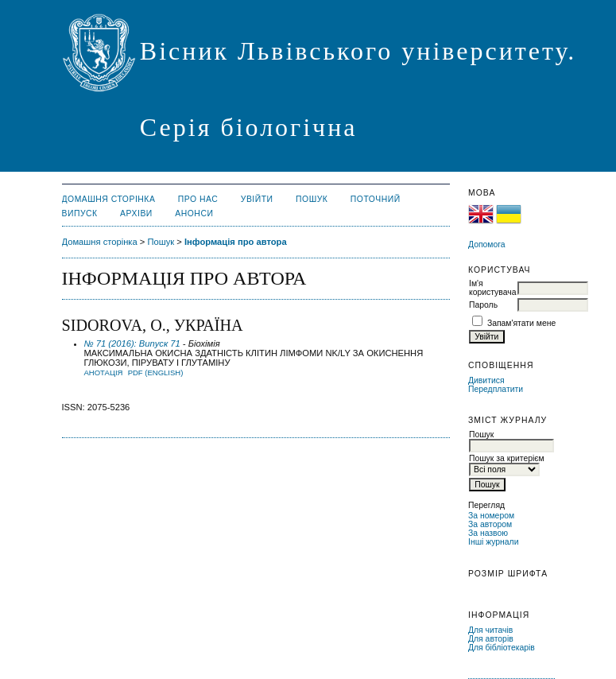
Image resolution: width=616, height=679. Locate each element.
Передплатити (496, 389)
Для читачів (490, 630)
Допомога (487, 244)
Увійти (257, 199)
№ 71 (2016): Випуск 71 (132, 343)
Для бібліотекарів (502, 648)
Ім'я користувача (492, 288)
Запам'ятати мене (521, 323)
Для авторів (491, 639)
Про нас (198, 199)
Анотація (104, 372)
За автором (490, 524)
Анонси (194, 213)
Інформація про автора (236, 242)
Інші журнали (493, 542)
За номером (491, 516)
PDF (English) (156, 372)
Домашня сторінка (109, 199)
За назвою (488, 533)
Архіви (136, 213)
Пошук (312, 199)
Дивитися (486, 380)
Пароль (483, 305)
